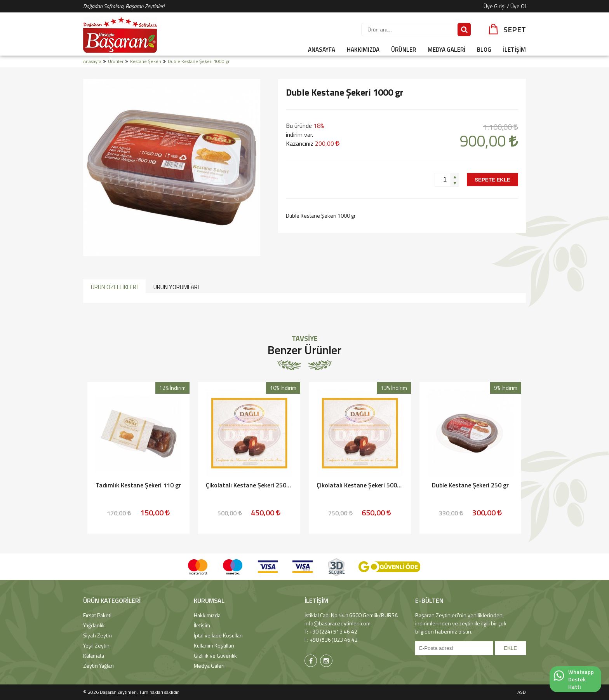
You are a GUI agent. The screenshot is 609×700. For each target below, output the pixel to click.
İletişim (202, 625)
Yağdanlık (94, 625)
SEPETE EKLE (492, 180)
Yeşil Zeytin (96, 645)
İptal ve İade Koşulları (218, 635)
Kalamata (94, 655)
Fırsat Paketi (97, 615)
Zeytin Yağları (98, 666)
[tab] (114, 286)
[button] (455, 176)
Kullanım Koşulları (214, 645)
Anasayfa (92, 61)
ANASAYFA (322, 50)
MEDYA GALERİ (446, 50)
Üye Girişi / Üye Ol (505, 6)
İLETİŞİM (514, 50)
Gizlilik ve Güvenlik (215, 655)
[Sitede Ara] (464, 30)
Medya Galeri (209, 666)
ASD (522, 692)
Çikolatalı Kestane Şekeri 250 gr (249, 485)
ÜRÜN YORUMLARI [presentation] (176, 287)
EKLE (510, 648)
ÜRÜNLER (404, 50)
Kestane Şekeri (146, 61)
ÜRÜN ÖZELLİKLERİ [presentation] (114, 287)
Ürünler (116, 61)
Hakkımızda (207, 615)
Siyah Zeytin (97, 635)
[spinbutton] (443, 180)
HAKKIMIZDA (363, 50)
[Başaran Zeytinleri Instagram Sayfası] (326, 661)
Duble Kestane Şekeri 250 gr (470, 485)
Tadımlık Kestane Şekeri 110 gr (138, 485)
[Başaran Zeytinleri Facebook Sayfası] (311, 661)
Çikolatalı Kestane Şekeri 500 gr (360, 485)
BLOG (484, 50)
